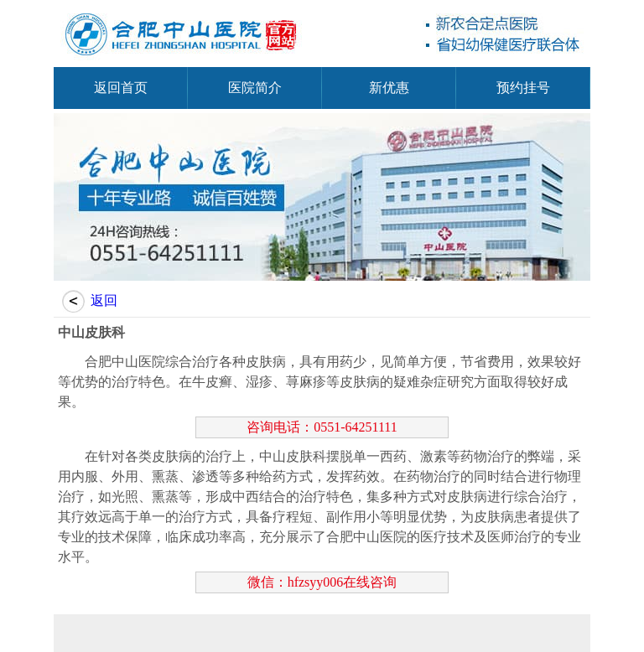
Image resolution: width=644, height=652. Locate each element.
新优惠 (389, 88)
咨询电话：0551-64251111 (322, 427)
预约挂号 (523, 88)
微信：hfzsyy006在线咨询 (322, 582)
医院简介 (255, 88)
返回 (104, 300)
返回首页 (121, 88)
